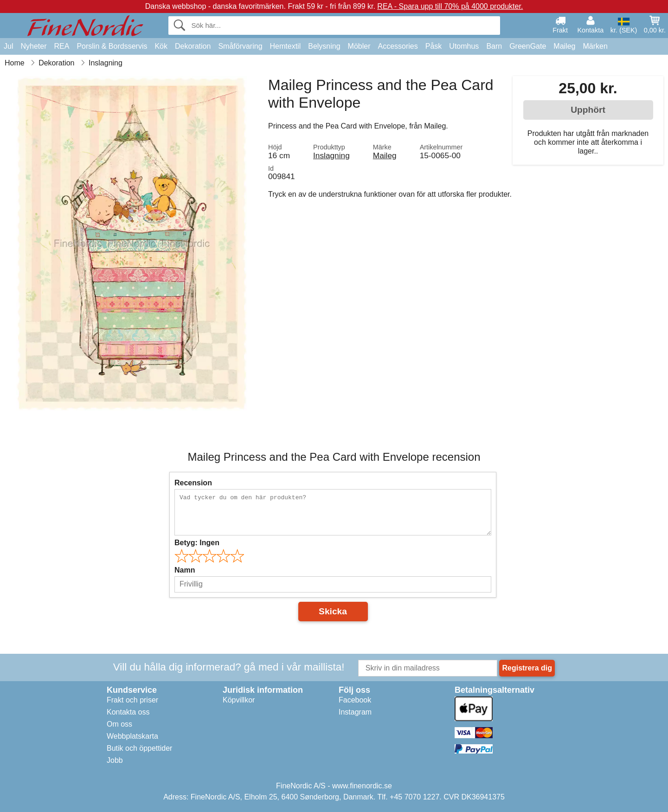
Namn (185, 570)
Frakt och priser (132, 700)
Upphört (588, 110)
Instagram (355, 712)
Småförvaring (240, 46)
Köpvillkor (239, 700)
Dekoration (193, 46)
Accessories (398, 46)
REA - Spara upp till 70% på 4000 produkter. (450, 6)
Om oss (119, 724)
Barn (494, 46)
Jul (8, 46)
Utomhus (464, 46)
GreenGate (528, 46)
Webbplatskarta (132, 736)
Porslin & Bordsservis (112, 46)
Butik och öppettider (139, 748)
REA (61, 46)
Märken (595, 46)
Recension (193, 483)
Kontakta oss (128, 712)
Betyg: (197, 543)
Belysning (324, 46)
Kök (161, 46)
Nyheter (33, 46)
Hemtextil (286, 46)
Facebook (355, 700)
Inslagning (331, 155)
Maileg (564, 46)
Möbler (359, 46)
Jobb (115, 760)
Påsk (434, 46)
